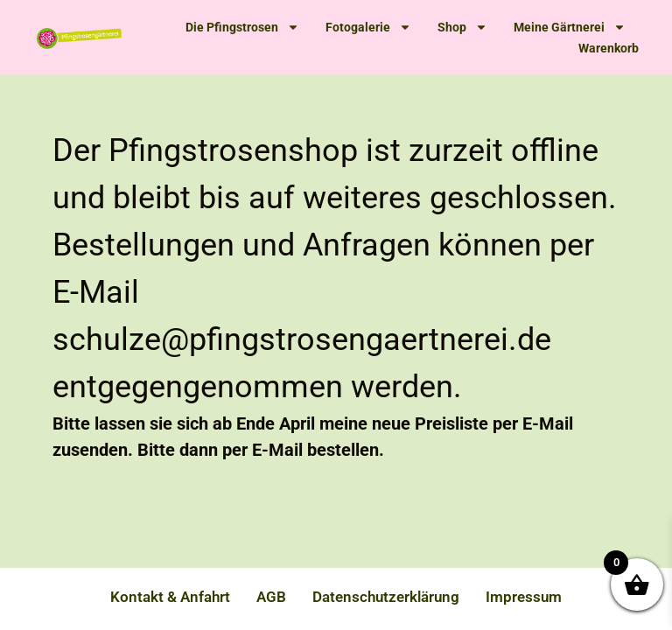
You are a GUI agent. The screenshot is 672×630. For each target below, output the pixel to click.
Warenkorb (609, 48)
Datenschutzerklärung (386, 597)
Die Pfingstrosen (242, 27)
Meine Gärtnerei (570, 27)
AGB (271, 597)
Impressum (524, 597)
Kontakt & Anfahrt (170, 597)
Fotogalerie (368, 27)
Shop (462, 27)
